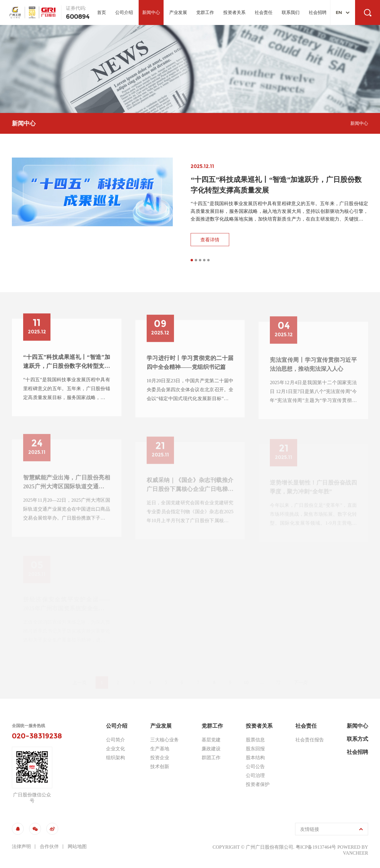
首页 (102, 12)
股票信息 (255, 740)
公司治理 (255, 775)
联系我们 (291, 12)
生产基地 (160, 749)
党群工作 (205, 12)
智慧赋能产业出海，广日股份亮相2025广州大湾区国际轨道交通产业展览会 (67, 490)
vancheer (356, 853)
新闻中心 (151, 12)
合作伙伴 (49, 846)
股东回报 (255, 749)
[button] (192, 261)
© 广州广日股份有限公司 (267, 847)
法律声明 (21, 846)
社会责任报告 (310, 740)
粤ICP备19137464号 (316, 847)
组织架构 (115, 758)
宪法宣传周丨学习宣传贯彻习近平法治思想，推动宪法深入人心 (313, 372)
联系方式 (357, 739)
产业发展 (178, 12)
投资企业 (160, 758)
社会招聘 (318, 12)
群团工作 (211, 758)
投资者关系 (234, 12)
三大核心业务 (164, 740)
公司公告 (255, 766)
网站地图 (77, 846)
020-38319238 (37, 736)
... (262, 676)
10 (246, 676)
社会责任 (264, 12)
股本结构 (255, 758)
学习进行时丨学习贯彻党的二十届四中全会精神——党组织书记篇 (190, 370)
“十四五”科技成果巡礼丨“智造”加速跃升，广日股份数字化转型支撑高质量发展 (67, 368)
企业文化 (115, 749)
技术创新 (160, 766)
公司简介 (115, 740)
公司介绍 (124, 12)
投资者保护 (258, 784)
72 (278, 676)
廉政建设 (211, 749)
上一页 (80, 676)
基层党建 (211, 740)
